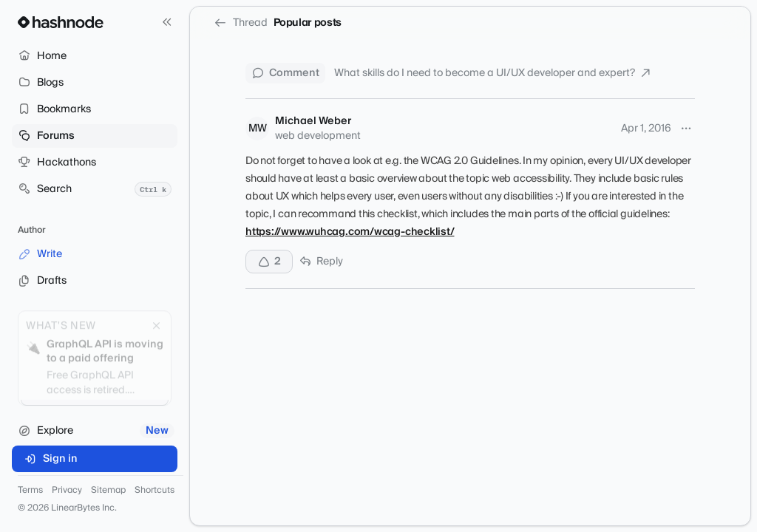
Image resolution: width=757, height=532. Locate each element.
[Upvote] (269, 262)
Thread (241, 23)
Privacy (67, 491)
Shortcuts (155, 491)
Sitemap (108, 491)
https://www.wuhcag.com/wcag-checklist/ (350, 232)
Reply (321, 262)
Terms (30, 491)
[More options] (686, 129)
